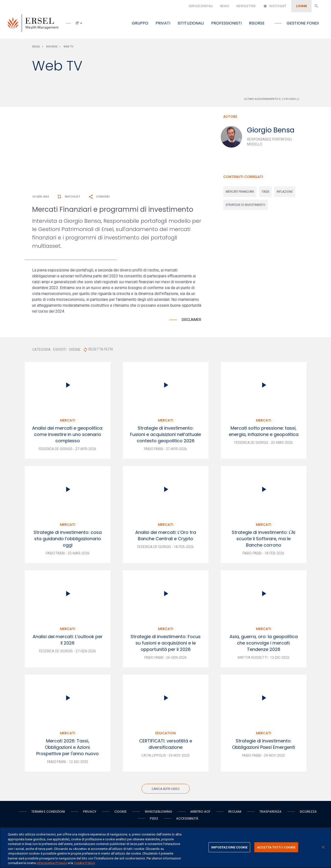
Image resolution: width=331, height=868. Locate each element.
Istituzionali (191, 23)
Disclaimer (191, 320)
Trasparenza (270, 812)
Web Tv (68, 47)
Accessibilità (187, 819)
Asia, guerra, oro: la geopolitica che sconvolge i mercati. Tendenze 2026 (264, 644)
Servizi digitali (201, 6)
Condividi (99, 197)
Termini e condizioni (48, 812)
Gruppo (140, 23)
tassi (265, 192)
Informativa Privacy (52, 863)
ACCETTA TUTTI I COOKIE (276, 847)
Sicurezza (308, 812)
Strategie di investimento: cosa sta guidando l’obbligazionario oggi (68, 539)
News (225, 6)
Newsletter (246, 6)
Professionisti (226, 23)
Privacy (90, 812)
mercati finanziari (240, 192)
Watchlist (275, 6)
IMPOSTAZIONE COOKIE (229, 847)
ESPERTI (60, 350)
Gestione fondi (303, 23)
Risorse (257, 23)
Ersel (36, 47)
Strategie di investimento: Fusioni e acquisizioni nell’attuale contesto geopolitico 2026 (165, 435)
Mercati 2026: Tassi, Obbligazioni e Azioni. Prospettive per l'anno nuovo (67, 748)
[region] (165, 848)
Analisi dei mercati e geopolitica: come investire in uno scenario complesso (68, 435)
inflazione (285, 192)
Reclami (235, 812)
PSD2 (154, 819)
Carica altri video (166, 790)
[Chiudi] (323, 847)
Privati (163, 23)
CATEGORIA (41, 350)
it (77, 23)
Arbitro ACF (200, 812)
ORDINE (75, 350)
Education (165, 734)
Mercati (68, 421)
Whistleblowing (158, 812)
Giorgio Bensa (271, 131)
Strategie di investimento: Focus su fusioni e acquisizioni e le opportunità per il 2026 (166, 644)
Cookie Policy (84, 863)
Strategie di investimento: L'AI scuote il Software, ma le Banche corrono (264, 539)
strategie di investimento (245, 206)
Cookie (121, 812)
